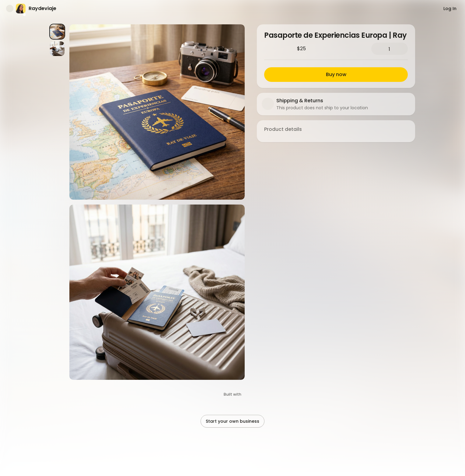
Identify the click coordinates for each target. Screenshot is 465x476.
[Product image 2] (57, 49)
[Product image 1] (57, 32)
